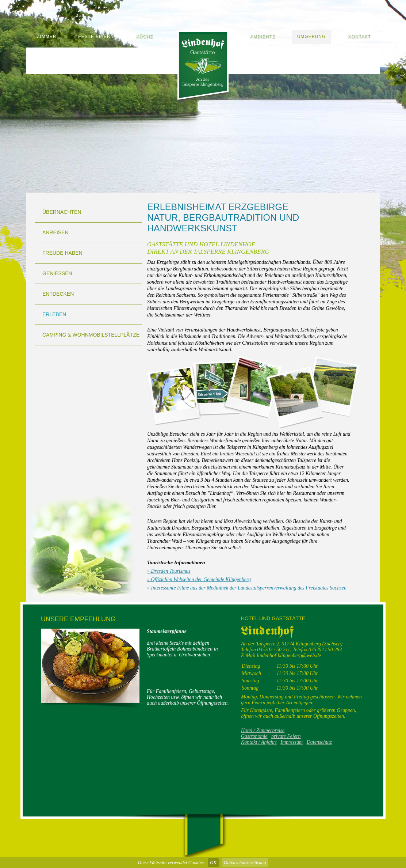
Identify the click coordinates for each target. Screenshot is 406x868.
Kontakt (359, 37)
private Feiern (286, 736)
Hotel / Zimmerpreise (263, 730)
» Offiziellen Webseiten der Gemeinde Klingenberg (199, 579)
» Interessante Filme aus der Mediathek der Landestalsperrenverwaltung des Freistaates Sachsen (247, 588)
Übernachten (62, 212)
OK (213, 862)
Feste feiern (96, 37)
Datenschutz (319, 742)
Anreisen (55, 232)
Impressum (292, 742)
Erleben (54, 314)
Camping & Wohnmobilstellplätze (91, 335)
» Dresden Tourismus (169, 571)
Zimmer (47, 37)
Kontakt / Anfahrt (259, 742)
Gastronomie (254, 736)
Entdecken (58, 294)
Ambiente (262, 37)
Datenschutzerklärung (245, 862)
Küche (144, 37)
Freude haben (62, 253)
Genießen (57, 273)
